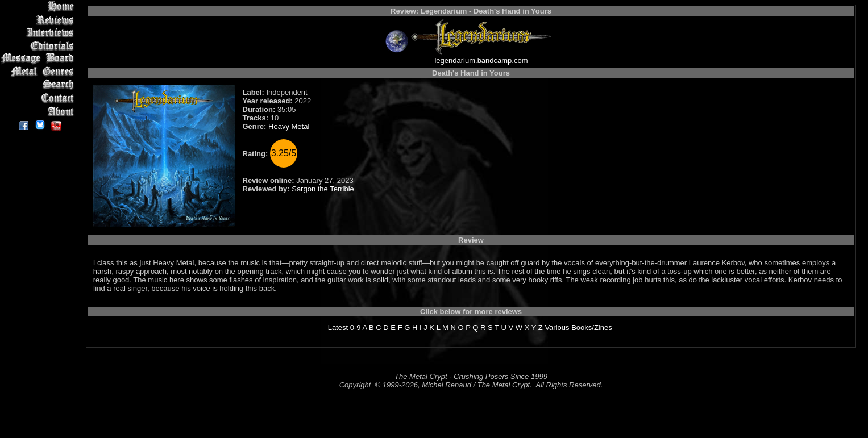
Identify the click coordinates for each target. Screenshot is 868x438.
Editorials (40, 46)
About (40, 111)
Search (40, 85)
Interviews (40, 33)
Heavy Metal (289, 126)
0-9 (356, 328)
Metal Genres (40, 72)
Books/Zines (592, 328)
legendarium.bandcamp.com (481, 61)
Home (40, 7)
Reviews (40, 20)
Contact (40, 98)
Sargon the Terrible (323, 189)
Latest (338, 328)
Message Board (40, 59)
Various (557, 328)
